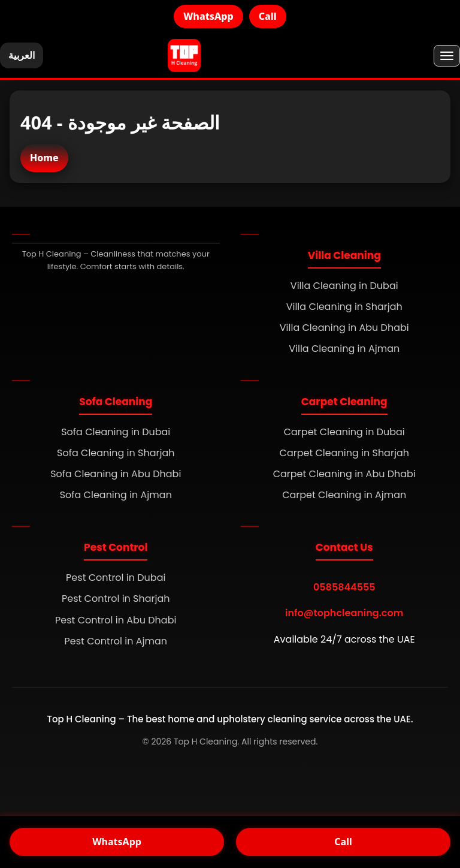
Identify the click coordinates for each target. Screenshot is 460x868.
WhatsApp (208, 16)
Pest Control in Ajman (116, 641)
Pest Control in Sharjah (116, 599)
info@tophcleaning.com (344, 613)
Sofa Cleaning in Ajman (116, 495)
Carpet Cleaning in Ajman (344, 495)
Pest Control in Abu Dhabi (116, 620)
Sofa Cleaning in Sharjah (116, 453)
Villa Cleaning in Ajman (344, 349)
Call (268, 16)
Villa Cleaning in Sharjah (344, 307)
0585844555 (344, 587)
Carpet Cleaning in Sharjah (344, 453)
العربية (22, 55)
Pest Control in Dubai (116, 578)
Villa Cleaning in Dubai (344, 286)
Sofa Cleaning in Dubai (116, 432)
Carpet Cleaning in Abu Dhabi (344, 474)
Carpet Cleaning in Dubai (344, 432)
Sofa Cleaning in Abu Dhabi (116, 474)
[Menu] (447, 56)
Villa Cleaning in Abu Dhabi (344, 328)
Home (44, 158)
